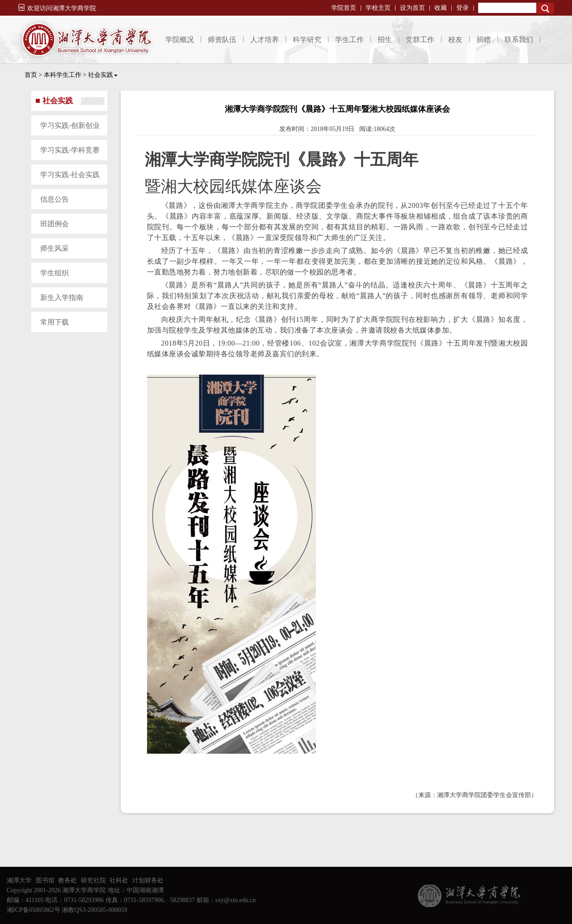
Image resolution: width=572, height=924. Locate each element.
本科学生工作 (63, 75)
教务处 (67, 880)
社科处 (119, 880)
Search (545, 8)
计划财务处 (148, 880)
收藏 (441, 8)
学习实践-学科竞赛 (70, 150)
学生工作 (349, 40)
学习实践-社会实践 (70, 175)
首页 (31, 75)
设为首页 (412, 8)
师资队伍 (222, 40)
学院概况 (180, 40)
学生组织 (55, 273)
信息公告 (55, 199)
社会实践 (103, 75)
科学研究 (307, 40)
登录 (463, 8)
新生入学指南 (62, 297)
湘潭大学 (19, 880)
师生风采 (55, 248)
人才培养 (265, 40)
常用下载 (55, 322)
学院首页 (344, 8)
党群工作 (420, 40)
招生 (385, 40)
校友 (455, 40)
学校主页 (378, 8)
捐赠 (484, 40)
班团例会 (55, 224)
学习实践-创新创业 (70, 125)
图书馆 (45, 880)
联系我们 (519, 40)
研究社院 (93, 880)
